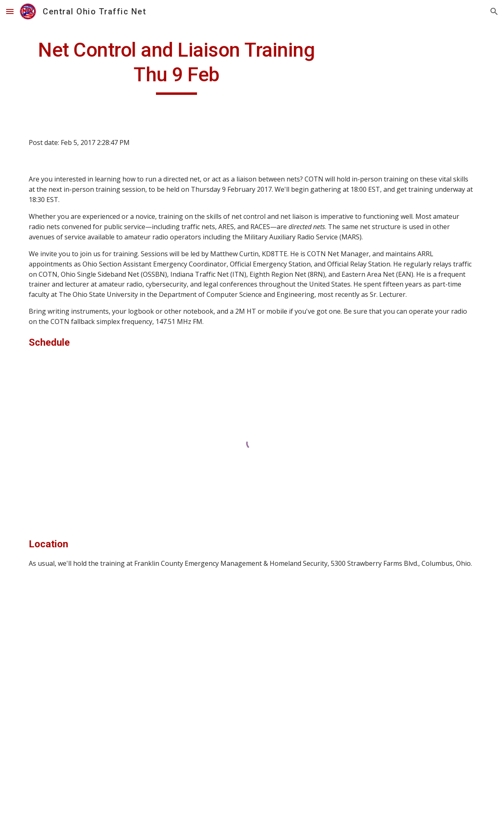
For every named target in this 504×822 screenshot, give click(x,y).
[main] (176, 66)
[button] (10, 11)
